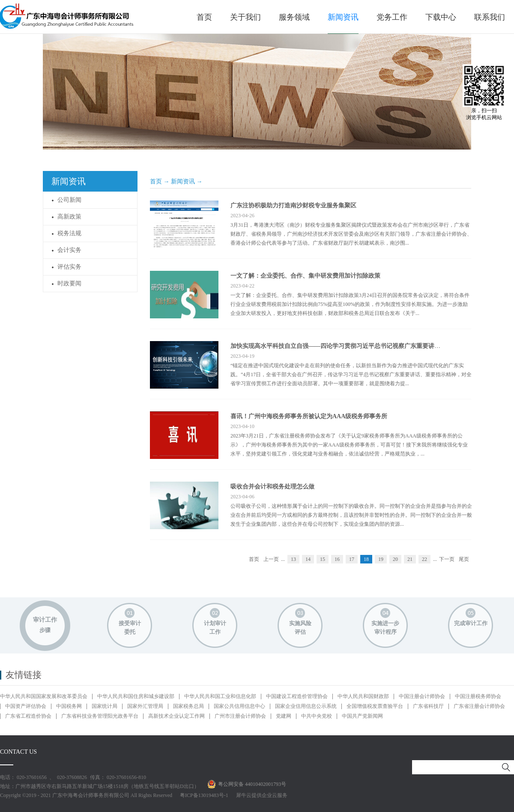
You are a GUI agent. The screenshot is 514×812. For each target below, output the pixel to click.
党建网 (284, 716)
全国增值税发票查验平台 (375, 706)
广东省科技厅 (428, 706)
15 (323, 559)
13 (293, 559)
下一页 (447, 559)
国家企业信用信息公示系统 (306, 706)
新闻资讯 (183, 181)
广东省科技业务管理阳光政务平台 (100, 716)
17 (352, 559)
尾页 (464, 559)
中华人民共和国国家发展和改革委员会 (44, 696)
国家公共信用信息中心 (239, 706)
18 (366, 559)
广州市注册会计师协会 (240, 716)
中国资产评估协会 (26, 706)
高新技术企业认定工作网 (176, 716)
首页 (204, 17)
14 (308, 559)
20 (395, 559)
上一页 (271, 559)
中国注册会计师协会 (422, 696)
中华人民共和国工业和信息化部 (220, 696)
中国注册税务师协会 (478, 696)
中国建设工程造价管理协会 (297, 696)
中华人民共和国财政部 (363, 696)
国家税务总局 (188, 706)
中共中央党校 (317, 716)
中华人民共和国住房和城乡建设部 (136, 696)
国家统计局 (105, 706)
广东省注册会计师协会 (479, 706)
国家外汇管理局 (145, 706)
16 (337, 559)
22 (424, 559)
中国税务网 (69, 706)
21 (410, 559)
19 (381, 559)
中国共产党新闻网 (362, 716)
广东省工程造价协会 (28, 716)
